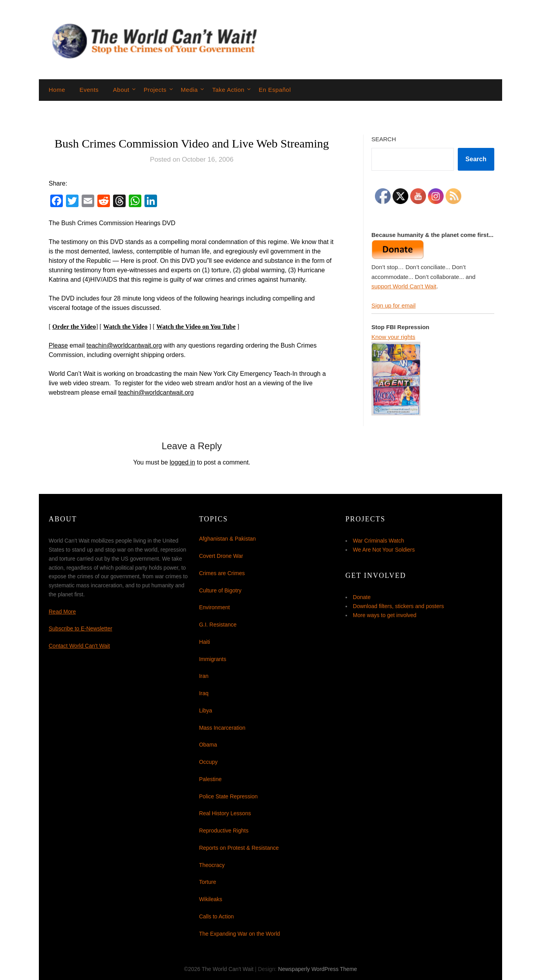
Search (384, 139)
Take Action (228, 90)
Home (57, 90)
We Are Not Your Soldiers (384, 550)
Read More (62, 612)
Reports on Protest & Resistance (239, 848)
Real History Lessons (225, 813)
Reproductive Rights (224, 831)
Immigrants (213, 659)
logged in (182, 462)
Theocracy (212, 865)
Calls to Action (217, 916)
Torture (208, 882)
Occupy (208, 762)
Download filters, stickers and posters (398, 606)
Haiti (205, 642)
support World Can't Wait (404, 286)
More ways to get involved (385, 615)
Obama (208, 745)
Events (89, 90)
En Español (275, 90)
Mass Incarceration (222, 728)
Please (58, 345)
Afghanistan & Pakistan (228, 539)
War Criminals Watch (378, 541)
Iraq (204, 693)
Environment (215, 607)
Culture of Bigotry (220, 590)
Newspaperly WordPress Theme (317, 969)
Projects (155, 90)
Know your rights (393, 337)
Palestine (210, 779)
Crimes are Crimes (222, 573)
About (121, 90)
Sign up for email (394, 305)
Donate (362, 597)
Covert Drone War (221, 556)
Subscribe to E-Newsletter (80, 628)
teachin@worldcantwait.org (124, 345)
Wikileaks (211, 899)
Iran (204, 676)
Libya (206, 710)
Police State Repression (228, 796)
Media (189, 90)
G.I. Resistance (218, 625)
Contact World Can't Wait (79, 646)
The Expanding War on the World (239, 934)
